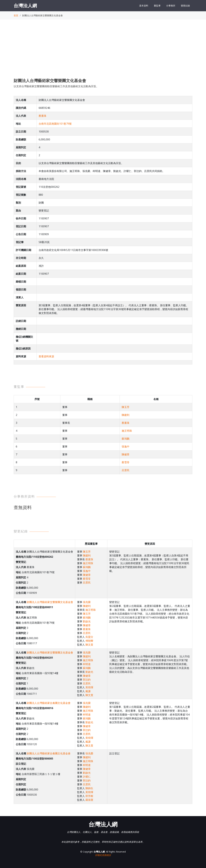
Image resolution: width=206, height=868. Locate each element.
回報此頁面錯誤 (103, 855)
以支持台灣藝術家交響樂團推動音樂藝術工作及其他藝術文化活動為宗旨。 (56, 86)
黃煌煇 (89, 687)
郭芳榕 (89, 796)
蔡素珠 (42, 116)
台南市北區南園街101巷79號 (55, 124)
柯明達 (87, 664)
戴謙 (88, 691)
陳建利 (126, 415)
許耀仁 (87, 777)
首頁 (16, 15)
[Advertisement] (103, 52)
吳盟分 (89, 637)
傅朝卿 (89, 641)
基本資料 (144, 6)
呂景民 (126, 470)
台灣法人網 (25, 5)
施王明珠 (127, 431)
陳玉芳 (126, 407)
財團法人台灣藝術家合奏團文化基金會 (49, 703)
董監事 (157, 6)
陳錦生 (89, 788)
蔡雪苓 (126, 462)
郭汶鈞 (87, 680)
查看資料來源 (46, 356)
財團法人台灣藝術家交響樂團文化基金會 (50, 602)
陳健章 (126, 454)
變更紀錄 (185, 6)
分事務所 (171, 6)
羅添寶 (89, 800)
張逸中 (126, 446)
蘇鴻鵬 (126, 439)
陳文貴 (89, 645)
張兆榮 (87, 602)
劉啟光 (87, 621)
